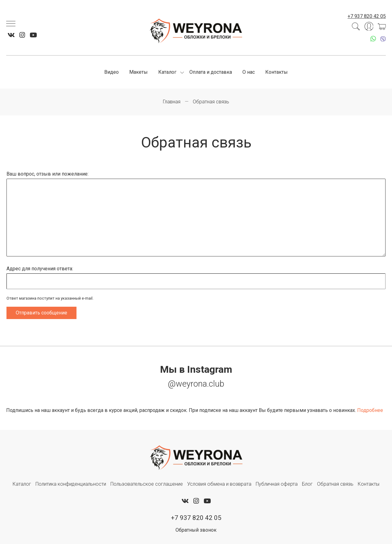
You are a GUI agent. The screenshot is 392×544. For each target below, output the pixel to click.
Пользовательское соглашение (147, 484)
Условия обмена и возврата (219, 484)
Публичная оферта (277, 484)
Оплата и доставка (211, 72)
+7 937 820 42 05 (367, 16)
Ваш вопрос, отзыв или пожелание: (47, 174)
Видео (111, 72)
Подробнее (370, 410)
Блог (307, 484)
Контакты (276, 72)
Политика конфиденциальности (71, 484)
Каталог (167, 72)
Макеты (138, 72)
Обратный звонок (196, 530)
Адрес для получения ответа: (40, 269)
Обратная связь (335, 484)
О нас (249, 72)
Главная (172, 102)
